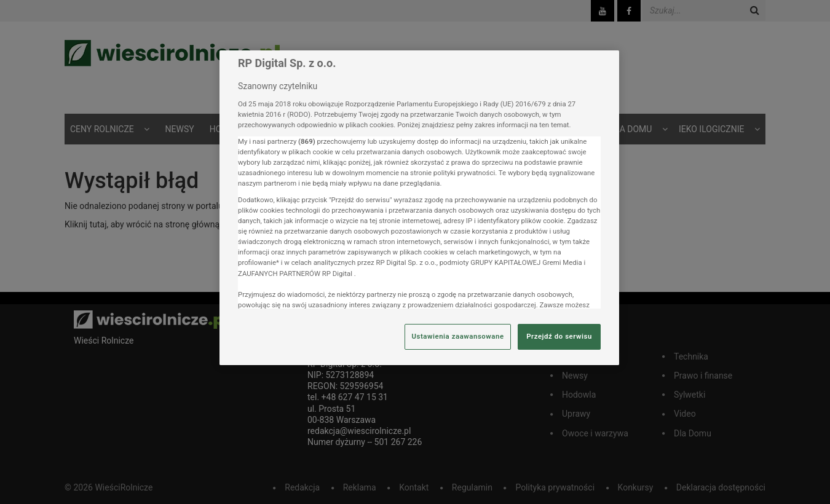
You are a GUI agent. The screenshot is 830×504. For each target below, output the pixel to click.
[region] (419, 208)
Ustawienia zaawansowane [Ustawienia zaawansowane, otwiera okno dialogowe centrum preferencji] (457, 336)
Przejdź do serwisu (559, 336)
